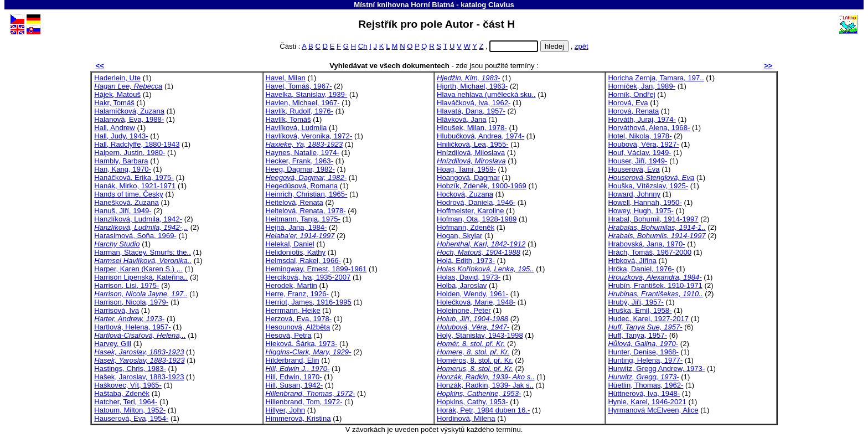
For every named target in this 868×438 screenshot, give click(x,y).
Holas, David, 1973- (469, 277)
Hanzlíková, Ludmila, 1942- (138, 219)
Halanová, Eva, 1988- (129, 119)
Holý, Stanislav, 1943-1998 (480, 335)
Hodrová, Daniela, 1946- (476, 202)
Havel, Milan (286, 78)
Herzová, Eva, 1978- (299, 319)
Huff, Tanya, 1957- (637, 335)
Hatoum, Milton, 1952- (130, 410)
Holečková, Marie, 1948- (476, 302)
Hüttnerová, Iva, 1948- (644, 393)
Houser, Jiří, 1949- (637, 161)
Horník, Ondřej (631, 94)
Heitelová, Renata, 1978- (306, 211)
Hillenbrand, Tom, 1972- (304, 402)
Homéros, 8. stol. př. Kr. (475, 360)
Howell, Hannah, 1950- (645, 202)
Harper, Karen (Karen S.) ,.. (138, 269)
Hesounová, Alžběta (298, 327)
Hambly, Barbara (121, 161)
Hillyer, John (285, 410)
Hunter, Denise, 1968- (643, 352)
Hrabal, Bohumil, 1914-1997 (653, 219)
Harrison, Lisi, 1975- (126, 285)
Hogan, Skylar (459, 236)
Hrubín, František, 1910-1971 (655, 285)
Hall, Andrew (115, 128)
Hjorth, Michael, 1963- (472, 86)
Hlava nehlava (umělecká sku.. (486, 94)
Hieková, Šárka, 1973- (302, 344)
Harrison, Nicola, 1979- (131, 302)
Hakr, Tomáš (114, 103)
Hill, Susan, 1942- (294, 385)
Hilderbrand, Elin (293, 360)
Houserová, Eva (634, 169)
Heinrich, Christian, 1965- (307, 194)
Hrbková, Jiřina (632, 261)
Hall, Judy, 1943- (121, 136)
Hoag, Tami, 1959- (466, 169)
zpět (582, 46)
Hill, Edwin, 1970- (294, 377)
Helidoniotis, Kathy (296, 252)
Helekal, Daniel (290, 244)
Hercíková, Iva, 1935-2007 (308, 277)
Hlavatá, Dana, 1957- (471, 111)
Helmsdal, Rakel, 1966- (303, 261)
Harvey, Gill (113, 344)
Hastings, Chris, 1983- (130, 369)
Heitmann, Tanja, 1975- (303, 219)
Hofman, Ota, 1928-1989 (477, 219)
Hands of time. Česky (129, 194)
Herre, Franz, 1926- (297, 294)
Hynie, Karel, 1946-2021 (647, 402)
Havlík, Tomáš (288, 119)
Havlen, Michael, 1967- (303, 103)
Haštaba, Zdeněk (122, 393)
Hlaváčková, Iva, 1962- (474, 103)
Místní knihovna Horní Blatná (404, 5)
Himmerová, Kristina (298, 418)
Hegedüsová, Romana (302, 186)
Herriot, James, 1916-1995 (309, 302)
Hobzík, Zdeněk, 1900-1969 (482, 186)
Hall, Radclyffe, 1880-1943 (137, 144)
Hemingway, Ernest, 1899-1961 (316, 269)
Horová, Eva (628, 103)
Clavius (501, 5)
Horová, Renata (633, 111)
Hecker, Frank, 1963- (299, 161)
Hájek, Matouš (117, 94)
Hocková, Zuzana (465, 194)
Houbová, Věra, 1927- (643, 144)
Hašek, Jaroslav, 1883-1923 (139, 377)
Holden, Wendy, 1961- (472, 294)
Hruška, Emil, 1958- (640, 310)
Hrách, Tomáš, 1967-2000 (650, 252)
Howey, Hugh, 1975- (641, 211)
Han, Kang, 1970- (123, 169)
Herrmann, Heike (293, 310)
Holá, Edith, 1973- (466, 261)
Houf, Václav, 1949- (639, 153)
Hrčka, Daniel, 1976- (641, 269)
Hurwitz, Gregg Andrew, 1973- (656, 369)
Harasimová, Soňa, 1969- (135, 236)
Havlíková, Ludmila (296, 128)
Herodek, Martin (291, 285)
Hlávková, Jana (462, 119)
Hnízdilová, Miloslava (471, 153)
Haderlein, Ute (117, 78)
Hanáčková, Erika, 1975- (134, 177)
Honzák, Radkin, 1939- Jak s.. (485, 385)
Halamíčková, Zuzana (129, 111)
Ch (363, 46)
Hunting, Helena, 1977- (645, 360)
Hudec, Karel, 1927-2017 (648, 319)
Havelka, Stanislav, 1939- (307, 94)
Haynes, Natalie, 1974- (303, 153)
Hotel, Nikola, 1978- (640, 136)
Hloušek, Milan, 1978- (472, 128)
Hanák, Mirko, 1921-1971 (135, 186)
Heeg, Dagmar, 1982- (300, 169)
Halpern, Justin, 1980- (130, 153)
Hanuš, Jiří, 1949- (123, 211)
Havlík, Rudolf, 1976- (299, 111)
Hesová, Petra (289, 335)
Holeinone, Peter (464, 310)
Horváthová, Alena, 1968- (649, 128)
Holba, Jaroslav (462, 285)
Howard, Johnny (634, 194)
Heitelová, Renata (294, 202)
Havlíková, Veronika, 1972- (309, 136)
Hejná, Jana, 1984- (296, 227)
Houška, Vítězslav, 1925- (648, 186)
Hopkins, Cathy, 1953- (472, 402)
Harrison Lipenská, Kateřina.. (141, 277)
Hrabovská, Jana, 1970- (646, 244)
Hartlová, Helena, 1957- (132, 327)
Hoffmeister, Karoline (470, 211)
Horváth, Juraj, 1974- (642, 119)
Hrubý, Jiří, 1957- (636, 302)
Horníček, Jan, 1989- (642, 86)
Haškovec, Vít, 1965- (128, 385)
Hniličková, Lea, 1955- (473, 144)
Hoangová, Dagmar (468, 177)
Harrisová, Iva (117, 310)
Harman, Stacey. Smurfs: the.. (143, 252)
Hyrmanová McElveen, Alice (653, 410)
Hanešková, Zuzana (126, 202)
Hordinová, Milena (466, 418)
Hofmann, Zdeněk (466, 227)
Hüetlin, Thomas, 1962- (645, 385)
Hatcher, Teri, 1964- (126, 402)
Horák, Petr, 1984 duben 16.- (483, 410)
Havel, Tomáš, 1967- (299, 86)
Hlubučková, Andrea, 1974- (480, 136)
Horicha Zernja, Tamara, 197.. (656, 78)
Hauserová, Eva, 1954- (131, 418)
